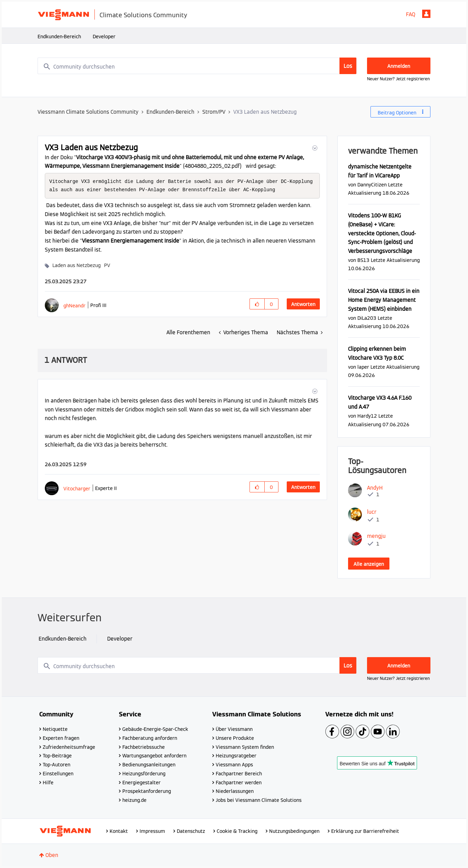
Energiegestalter (141, 783)
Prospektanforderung (147, 791)
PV (107, 266)
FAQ (411, 14)
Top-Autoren (57, 765)
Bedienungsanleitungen (149, 765)
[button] (314, 148)
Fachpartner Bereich (239, 774)
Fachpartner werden (239, 783)
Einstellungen (58, 774)
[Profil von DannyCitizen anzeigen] (372, 185)
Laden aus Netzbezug (77, 266)
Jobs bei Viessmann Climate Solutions (259, 800)
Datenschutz (191, 831)
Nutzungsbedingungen (294, 831)
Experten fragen (61, 738)
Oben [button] (52, 855)
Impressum (152, 831)
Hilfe (48, 783)
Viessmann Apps (234, 765)
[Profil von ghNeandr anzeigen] (74, 306)
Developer (104, 37)
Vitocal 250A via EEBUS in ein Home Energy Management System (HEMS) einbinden (384, 300)
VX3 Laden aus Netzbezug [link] (265, 112)
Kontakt (119, 831)
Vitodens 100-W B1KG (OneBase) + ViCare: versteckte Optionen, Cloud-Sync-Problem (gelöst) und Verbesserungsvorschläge (382, 233)
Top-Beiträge (57, 756)
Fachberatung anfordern (150, 738)
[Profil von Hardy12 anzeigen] (367, 416)
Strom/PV (214, 112)
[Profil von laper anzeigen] (363, 367)
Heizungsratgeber (236, 756)
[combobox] (197, 66)
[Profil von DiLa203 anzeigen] (367, 318)
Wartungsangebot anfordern (154, 756)
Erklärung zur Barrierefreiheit (365, 831)
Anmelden (426, 14)
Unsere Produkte (235, 738)
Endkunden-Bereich (59, 37)
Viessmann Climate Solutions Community (88, 112)
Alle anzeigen (369, 564)
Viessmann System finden (245, 747)
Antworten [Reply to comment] (303, 488)
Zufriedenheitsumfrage (69, 747)
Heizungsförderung (144, 774)
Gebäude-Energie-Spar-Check (155, 729)
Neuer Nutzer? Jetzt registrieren (398, 79)
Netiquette (55, 729)
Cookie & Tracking (237, 831)
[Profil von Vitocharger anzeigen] (77, 489)
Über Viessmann (234, 729)
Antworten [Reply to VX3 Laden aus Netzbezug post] (303, 305)
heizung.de (134, 800)
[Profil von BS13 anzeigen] (363, 260)
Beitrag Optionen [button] (397, 113)
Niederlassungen (235, 791)
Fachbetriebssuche (144, 747)
